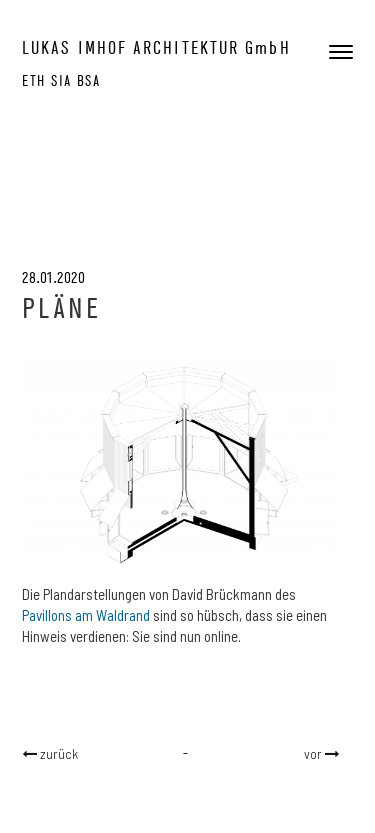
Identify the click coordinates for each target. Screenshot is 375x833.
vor (314, 753)
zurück (57, 753)
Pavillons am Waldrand (86, 615)
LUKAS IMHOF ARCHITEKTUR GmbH (156, 47)
